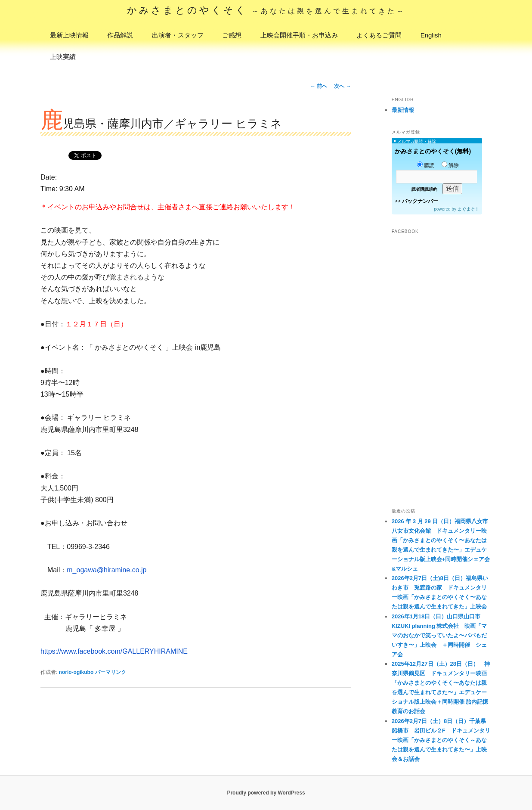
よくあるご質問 (379, 35)
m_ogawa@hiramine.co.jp (107, 570)
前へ (319, 86)
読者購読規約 (424, 189)
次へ (342, 86)
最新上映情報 (69, 35)
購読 (426, 165)
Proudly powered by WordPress (266, 793)
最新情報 (403, 110)
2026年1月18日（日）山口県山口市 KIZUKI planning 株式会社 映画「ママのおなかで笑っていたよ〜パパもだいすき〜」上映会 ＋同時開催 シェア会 (439, 635)
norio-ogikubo (76, 672)
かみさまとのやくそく (266, 10)
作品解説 (120, 35)
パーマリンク (111, 672)
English (431, 35)
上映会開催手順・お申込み (299, 35)
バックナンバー (420, 201)
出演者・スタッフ (178, 35)
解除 (450, 165)
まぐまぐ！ (468, 209)
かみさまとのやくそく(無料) (433, 151)
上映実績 (63, 57)
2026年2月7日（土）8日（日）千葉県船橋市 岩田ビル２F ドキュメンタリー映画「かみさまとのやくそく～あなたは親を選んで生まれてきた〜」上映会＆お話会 (441, 740)
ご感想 (232, 35)
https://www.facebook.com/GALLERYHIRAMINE (114, 651)
